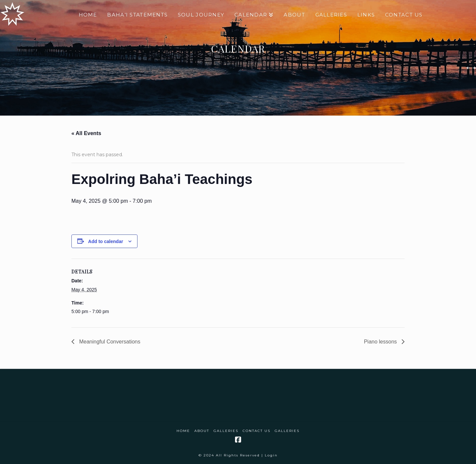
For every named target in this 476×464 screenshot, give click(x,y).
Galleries (226, 431)
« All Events (86, 133)
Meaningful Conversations (109, 342)
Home (183, 431)
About (202, 431)
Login (271, 455)
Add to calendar (106, 241)
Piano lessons (381, 342)
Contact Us (257, 431)
